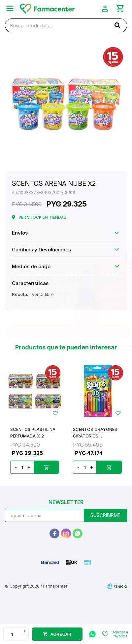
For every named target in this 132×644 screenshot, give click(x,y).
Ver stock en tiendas (42, 217)
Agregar (61, 634)
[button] (117, 25)
